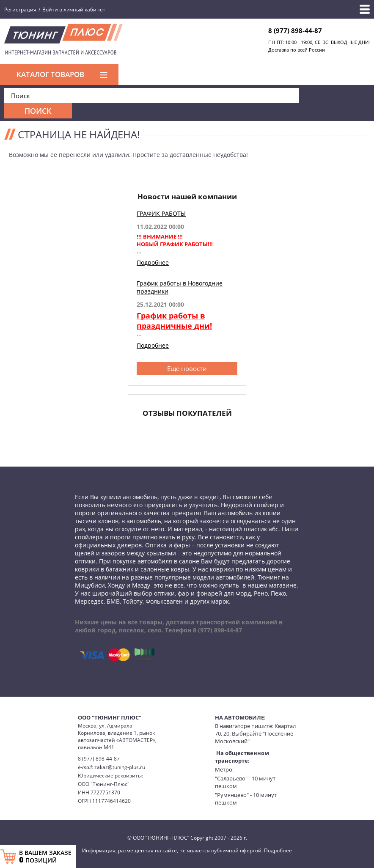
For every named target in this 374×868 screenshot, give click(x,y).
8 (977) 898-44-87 (295, 30)
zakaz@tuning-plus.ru (120, 767)
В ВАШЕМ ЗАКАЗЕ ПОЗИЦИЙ (45, 857)
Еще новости (187, 368)
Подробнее (153, 262)
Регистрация (20, 10)
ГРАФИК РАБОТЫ (161, 213)
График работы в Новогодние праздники (180, 287)
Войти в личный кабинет (74, 10)
